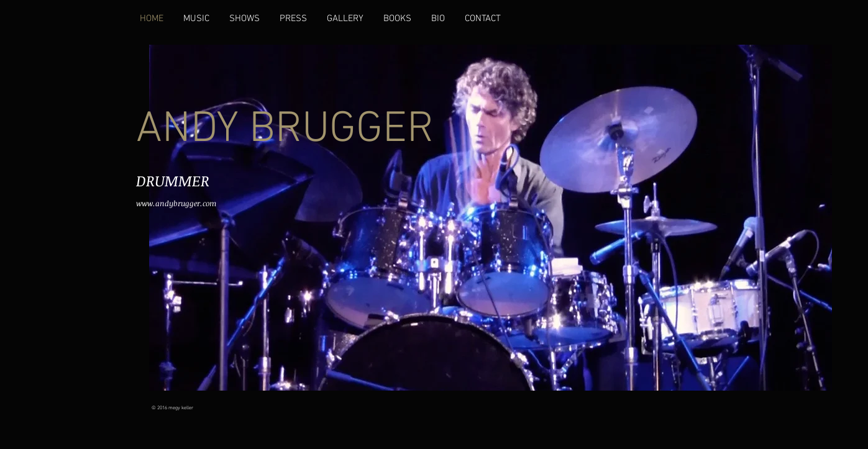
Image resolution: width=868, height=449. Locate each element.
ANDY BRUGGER (285, 130)
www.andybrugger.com (176, 203)
